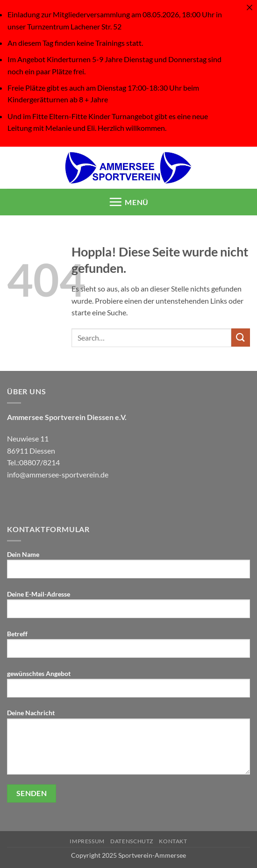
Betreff (128, 647)
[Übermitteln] (241, 338)
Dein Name (128, 568)
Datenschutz (132, 841)
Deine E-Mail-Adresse (128, 608)
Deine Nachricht (128, 745)
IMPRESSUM (87, 841)
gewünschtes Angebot (128, 687)
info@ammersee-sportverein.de (58, 474)
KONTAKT (173, 841)
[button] (129, 202)
